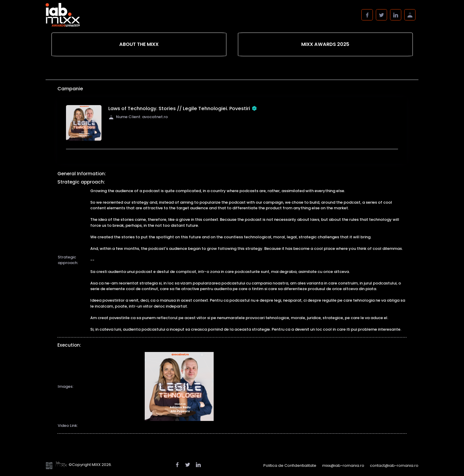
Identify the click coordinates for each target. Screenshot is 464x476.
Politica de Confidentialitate (290, 465)
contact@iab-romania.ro (394, 465)
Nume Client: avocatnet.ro (138, 117)
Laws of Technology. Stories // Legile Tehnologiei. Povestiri (183, 109)
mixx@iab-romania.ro (343, 465)
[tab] (139, 45)
